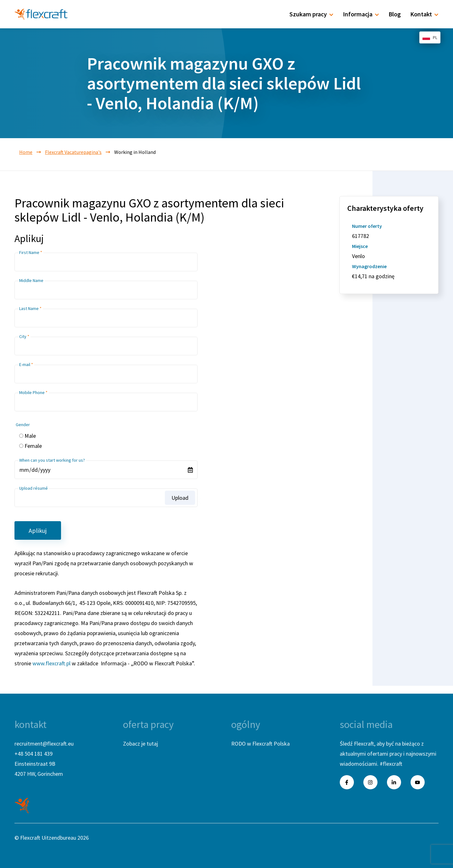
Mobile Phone (32, 392)
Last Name (29, 308)
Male (30, 436)
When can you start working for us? (52, 460)
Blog (395, 14)
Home (26, 152)
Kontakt (424, 14)
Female (33, 446)
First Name (29, 252)
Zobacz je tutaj (140, 744)
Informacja (361, 14)
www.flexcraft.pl (51, 663)
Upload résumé (34, 488)
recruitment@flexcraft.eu (44, 744)
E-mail (25, 364)
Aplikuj (38, 530)
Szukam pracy (311, 14)
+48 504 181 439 (34, 754)
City (23, 336)
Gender (23, 425)
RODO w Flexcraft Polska (260, 744)
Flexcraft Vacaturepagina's (73, 152)
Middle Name (31, 280)
